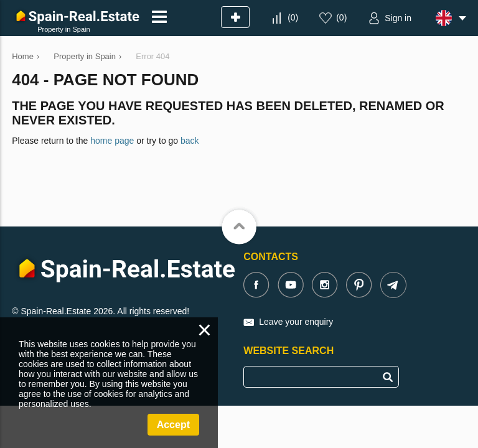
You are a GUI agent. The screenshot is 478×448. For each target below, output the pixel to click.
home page (112, 141)
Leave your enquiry (296, 322)
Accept (173, 425)
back (190, 141)
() (293, 17)
